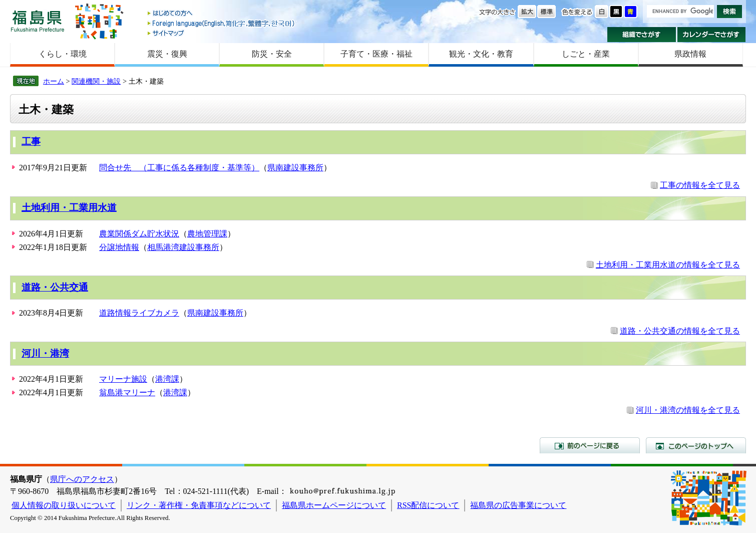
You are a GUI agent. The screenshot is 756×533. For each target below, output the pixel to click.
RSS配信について (428, 505)
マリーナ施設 (123, 379)
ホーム (54, 81)
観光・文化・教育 (481, 54)
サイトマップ (222, 33)
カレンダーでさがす (712, 35)
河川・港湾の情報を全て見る (688, 410)
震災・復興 (167, 54)
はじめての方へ (222, 14)
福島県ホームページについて (334, 505)
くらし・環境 (63, 54)
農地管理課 (207, 234)
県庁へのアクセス (82, 479)
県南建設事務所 (295, 168)
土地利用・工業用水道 (69, 208)
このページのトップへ (696, 445)
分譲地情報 (119, 247)
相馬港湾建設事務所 (183, 247)
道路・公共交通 (55, 287)
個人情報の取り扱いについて (64, 505)
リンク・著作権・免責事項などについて (199, 505)
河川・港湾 (45, 353)
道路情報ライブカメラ (139, 313)
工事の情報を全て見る (700, 185)
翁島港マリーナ (127, 392)
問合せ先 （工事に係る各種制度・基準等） (179, 168)
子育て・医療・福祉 (376, 54)
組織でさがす (642, 35)
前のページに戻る (590, 445)
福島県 (38, 21)
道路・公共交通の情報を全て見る (680, 331)
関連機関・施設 (96, 81)
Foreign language (222, 23)
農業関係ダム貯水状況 (139, 234)
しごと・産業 (586, 54)
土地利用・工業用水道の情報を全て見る (668, 265)
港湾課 (167, 379)
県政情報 (690, 54)
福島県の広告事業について (518, 505)
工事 (31, 142)
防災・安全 (272, 54)
